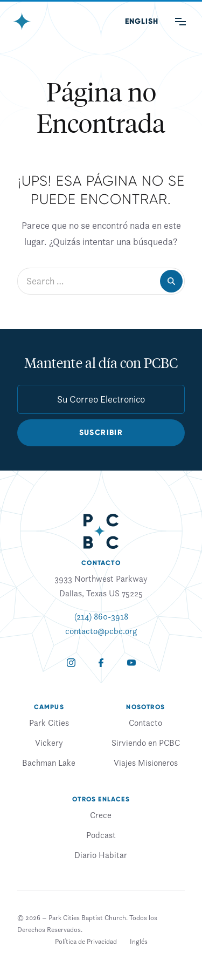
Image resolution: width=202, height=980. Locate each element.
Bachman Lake (49, 763)
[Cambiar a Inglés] (139, 942)
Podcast (101, 835)
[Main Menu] (180, 22)
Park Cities (49, 723)
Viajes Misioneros (146, 763)
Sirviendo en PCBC (146, 743)
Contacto (145, 723)
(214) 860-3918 (101, 616)
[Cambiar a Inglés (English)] (142, 22)
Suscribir (101, 433)
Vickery (49, 743)
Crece (101, 815)
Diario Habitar (101, 855)
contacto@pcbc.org (101, 631)
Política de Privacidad (86, 941)
